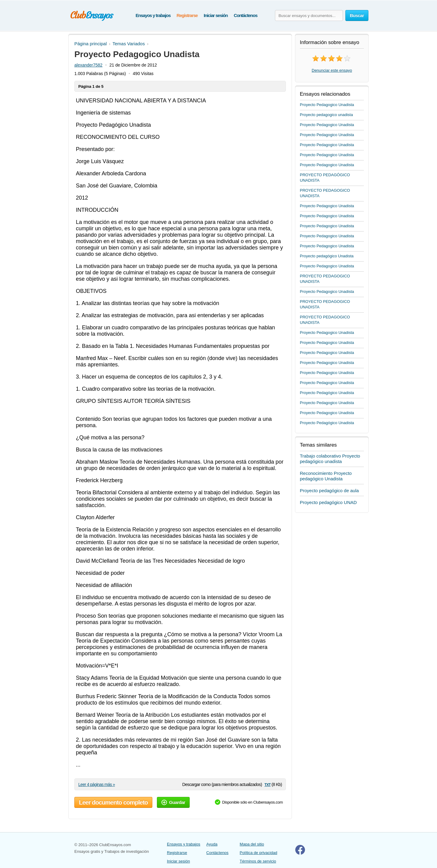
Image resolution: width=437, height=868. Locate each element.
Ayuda (212, 844)
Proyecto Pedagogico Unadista (327, 105)
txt (267, 784)
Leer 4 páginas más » (97, 784)
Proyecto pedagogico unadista (326, 115)
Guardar (173, 802)
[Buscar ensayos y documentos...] (309, 15)
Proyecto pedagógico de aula (329, 491)
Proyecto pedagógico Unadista (327, 256)
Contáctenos (246, 15)
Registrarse (187, 15)
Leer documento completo (113, 802)
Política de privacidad (259, 853)
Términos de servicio (258, 861)
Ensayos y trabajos (153, 15)
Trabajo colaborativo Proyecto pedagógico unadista (330, 459)
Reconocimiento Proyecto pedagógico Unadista (326, 476)
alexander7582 (88, 65)
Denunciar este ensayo (332, 70)
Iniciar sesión (216, 15)
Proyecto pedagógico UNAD (328, 502)
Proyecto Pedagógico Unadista (327, 393)
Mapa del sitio (252, 844)
